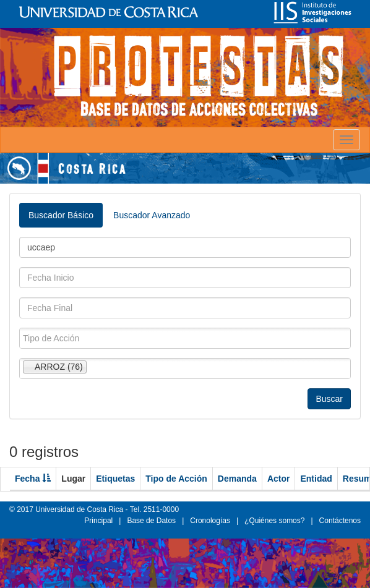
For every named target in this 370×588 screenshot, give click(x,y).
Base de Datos (151, 521)
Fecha (33, 479)
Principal (98, 521)
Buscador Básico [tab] (61, 215)
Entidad (316, 479)
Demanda (237, 479)
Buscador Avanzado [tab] (152, 215)
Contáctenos (340, 521)
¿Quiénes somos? (274, 521)
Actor (279, 479)
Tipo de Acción (176, 479)
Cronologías (210, 521)
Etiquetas (115, 479)
